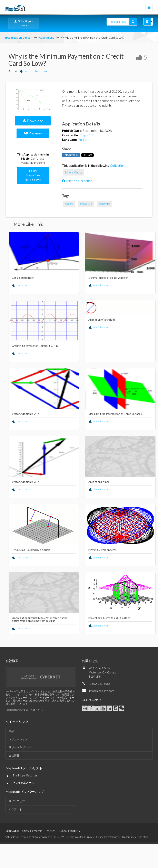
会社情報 (14, 755)
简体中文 (76, 831)
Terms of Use (76, 837)
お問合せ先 (90, 661)
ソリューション (18, 739)
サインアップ (17, 801)
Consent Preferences (108, 837)
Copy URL (71, 155)
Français (37, 831)
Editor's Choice (73, 172)
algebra (69, 204)
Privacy (90, 837)
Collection (117, 165)
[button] (147, 22)
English (83, 139)
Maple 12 (86, 135)
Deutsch (51, 831)
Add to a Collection (77, 181)
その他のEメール (23, 782)
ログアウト (15, 809)
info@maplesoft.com (102, 691)
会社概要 (12, 661)
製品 (11, 731)
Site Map (143, 837)
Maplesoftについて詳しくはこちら (24, 710)
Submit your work (24, 23)
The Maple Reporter (25, 775)
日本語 (63, 831)
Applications (46, 38)
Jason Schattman (33, 71)
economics (105, 204)
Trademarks (129, 837)
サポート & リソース (21, 747)
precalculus (86, 204)
